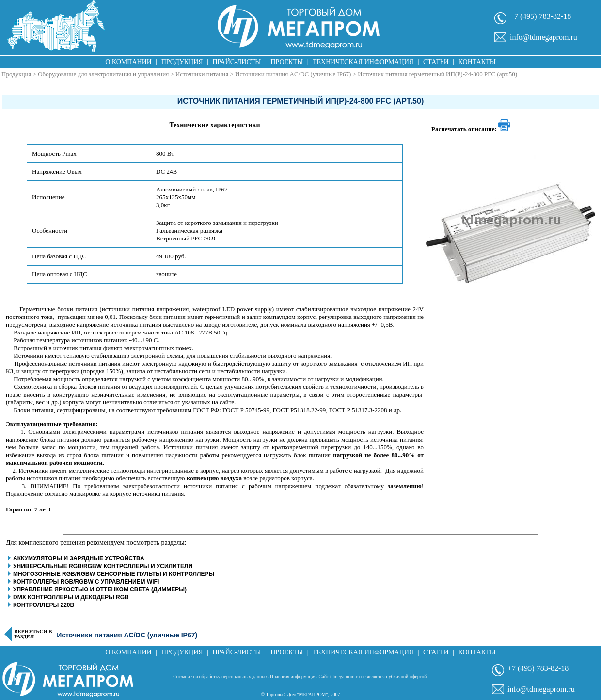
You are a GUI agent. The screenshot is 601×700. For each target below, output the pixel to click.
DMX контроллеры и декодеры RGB (71, 597)
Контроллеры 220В (44, 605)
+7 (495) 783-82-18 (540, 16)
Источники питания (202, 74)
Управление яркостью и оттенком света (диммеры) (100, 589)
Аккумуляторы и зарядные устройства (79, 558)
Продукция (182, 62)
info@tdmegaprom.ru (544, 37)
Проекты (287, 62)
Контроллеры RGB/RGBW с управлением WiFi (86, 582)
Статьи (436, 62)
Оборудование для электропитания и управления (103, 74)
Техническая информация (363, 62)
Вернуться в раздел (33, 634)
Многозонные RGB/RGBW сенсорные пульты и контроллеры (115, 574)
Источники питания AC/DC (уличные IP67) (293, 74)
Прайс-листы (237, 62)
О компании (128, 62)
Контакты (477, 62)
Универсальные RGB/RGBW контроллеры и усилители (103, 566)
